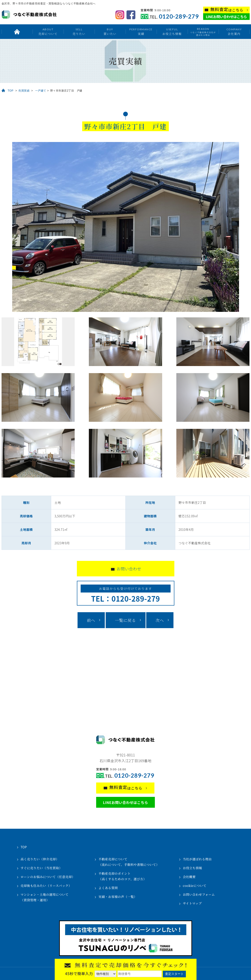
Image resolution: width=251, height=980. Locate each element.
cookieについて (195, 886)
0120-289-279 (179, 16)
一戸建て (41, 91)
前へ (91, 620)
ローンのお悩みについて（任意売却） (48, 877)
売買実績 (24, 91)
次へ (160, 620)
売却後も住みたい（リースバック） (46, 886)
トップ (17, 32)
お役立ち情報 (172, 32)
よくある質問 (108, 888)
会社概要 (189, 877)
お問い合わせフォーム (199, 894)
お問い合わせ (129, 569)
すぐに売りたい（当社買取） (42, 868)
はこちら (227, 10)
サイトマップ (192, 903)
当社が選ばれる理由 (197, 859)
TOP (11, 91)
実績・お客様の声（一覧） (118, 897)
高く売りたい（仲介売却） (40, 859)
